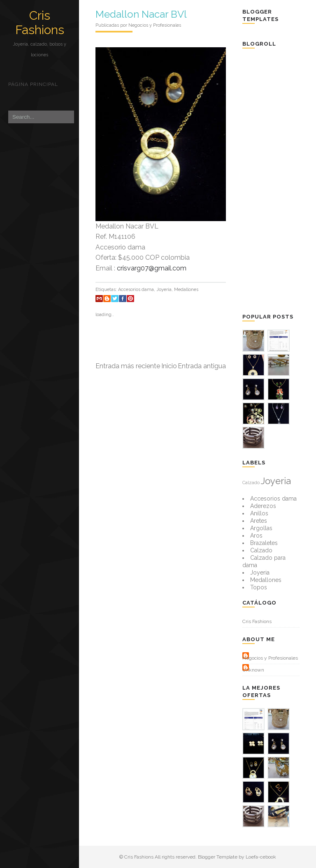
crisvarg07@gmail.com (152, 268)
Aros (256, 536)
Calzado (251, 482)
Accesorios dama (136, 290)
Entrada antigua (202, 366)
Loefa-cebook (261, 857)
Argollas (261, 528)
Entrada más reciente (128, 366)
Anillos (259, 513)
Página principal (33, 84)
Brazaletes (264, 543)
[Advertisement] (279, 180)
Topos (259, 587)
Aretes (259, 521)
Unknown (253, 670)
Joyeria (164, 290)
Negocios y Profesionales (270, 658)
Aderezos (263, 506)
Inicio (169, 366)
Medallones (186, 290)
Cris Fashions (40, 23)
